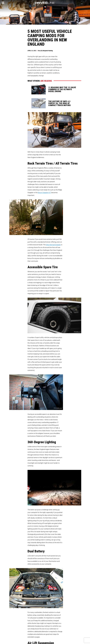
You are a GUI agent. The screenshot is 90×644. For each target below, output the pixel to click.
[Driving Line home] (45, 4)
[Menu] (3, 3)
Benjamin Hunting (48, 51)
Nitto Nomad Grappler (53, 245)
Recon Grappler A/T (44, 192)
